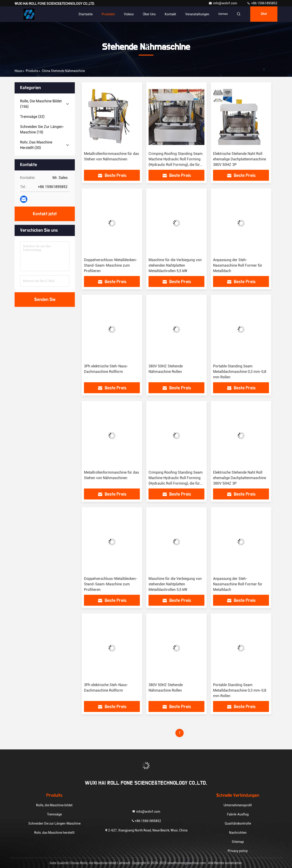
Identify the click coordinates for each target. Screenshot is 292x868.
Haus (18, 71)
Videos (127, 14)
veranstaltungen (196, 14)
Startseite (84, 14)
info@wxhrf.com (223, 3)
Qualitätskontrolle (238, 823)
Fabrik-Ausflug (238, 814)
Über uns (148, 14)
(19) (42, 129)
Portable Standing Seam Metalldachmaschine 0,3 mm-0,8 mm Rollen (240, 372)
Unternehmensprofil (238, 805)
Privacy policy (238, 851)
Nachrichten (238, 833)
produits (32, 71)
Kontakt (169, 14)
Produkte (107, 14)
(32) (32, 117)
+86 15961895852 (262, 3)
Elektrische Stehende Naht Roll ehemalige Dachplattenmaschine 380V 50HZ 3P (240, 159)
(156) (41, 104)
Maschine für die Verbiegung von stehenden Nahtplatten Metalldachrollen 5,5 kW (175, 265)
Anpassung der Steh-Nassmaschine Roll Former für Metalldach (238, 265)
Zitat (263, 14)
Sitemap (238, 842)
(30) (36, 145)
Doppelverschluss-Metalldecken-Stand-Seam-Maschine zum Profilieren (111, 265)
